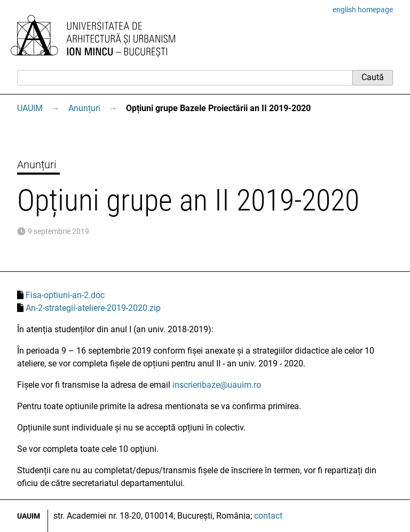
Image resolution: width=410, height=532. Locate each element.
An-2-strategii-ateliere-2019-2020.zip (93, 308)
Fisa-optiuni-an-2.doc (65, 295)
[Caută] (185, 77)
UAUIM (30, 108)
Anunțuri (84, 108)
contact (268, 516)
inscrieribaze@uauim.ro (217, 385)
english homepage (363, 10)
